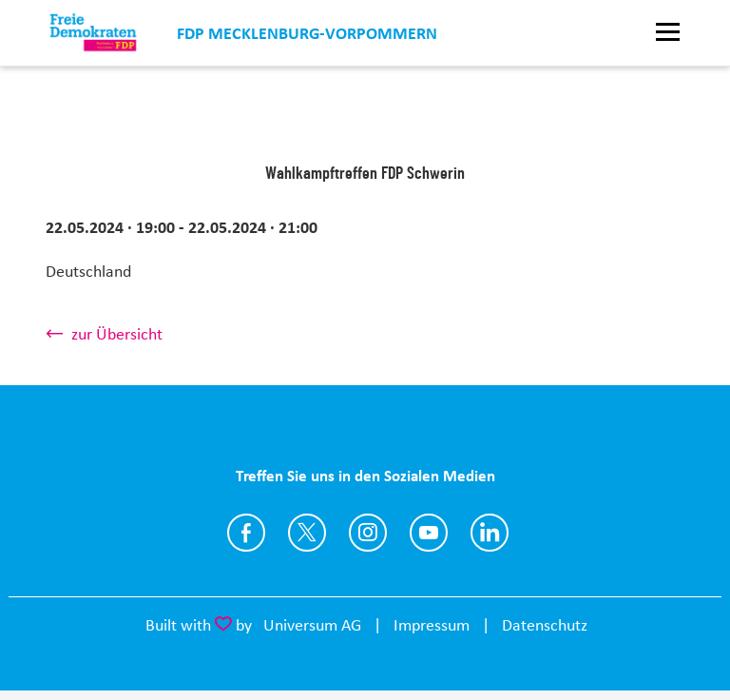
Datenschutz (545, 625)
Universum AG (312, 625)
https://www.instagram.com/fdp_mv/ (368, 533)
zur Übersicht (117, 334)
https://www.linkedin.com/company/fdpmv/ (490, 533)
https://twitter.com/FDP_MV (307, 533)
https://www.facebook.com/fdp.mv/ (246, 533)
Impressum (432, 625)
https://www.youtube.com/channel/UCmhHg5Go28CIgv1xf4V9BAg (429, 533)
